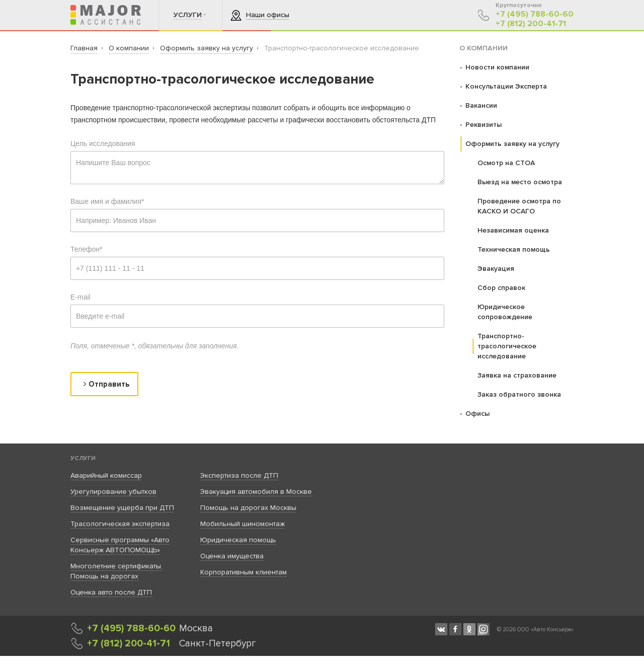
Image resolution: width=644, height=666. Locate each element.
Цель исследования (103, 143)
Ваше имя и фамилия (107, 201)
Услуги (83, 458)
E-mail (80, 297)
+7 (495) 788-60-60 (535, 14)
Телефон (87, 249)
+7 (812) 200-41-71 (531, 24)
